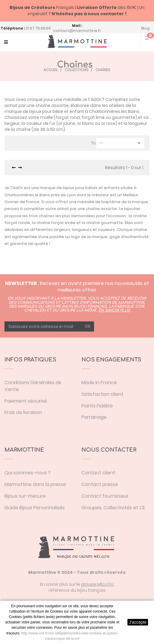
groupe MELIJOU (97, 584)
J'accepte (138, 622)
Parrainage (94, 417)
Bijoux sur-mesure (25, 496)
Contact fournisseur (105, 496)
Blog (145, 28)
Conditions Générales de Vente (33, 386)
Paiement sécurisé (26, 401)
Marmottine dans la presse (35, 484)
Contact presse (100, 484)
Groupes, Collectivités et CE (113, 508)
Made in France (99, 382)
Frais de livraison (23, 412)
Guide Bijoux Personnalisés (35, 508)
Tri (93, 143)
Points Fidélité (97, 406)
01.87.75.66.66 (38, 28)
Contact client (98, 473)
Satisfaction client (103, 394)
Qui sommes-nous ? (28, 473)
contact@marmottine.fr (77, 31)
